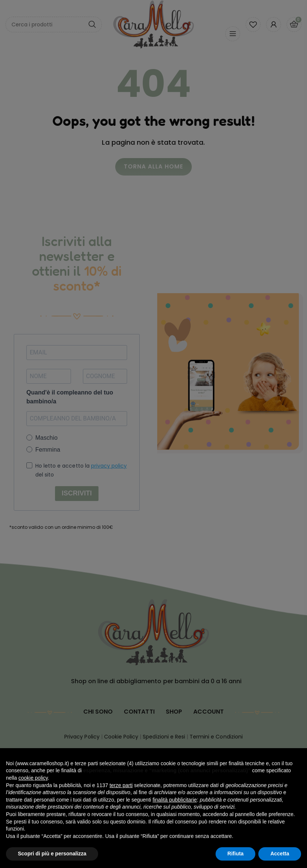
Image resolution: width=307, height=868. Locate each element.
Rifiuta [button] (236, 854)
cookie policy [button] (33, 778)
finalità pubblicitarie (175, 800)
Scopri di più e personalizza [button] (52, 854)
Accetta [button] (280, 854)
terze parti (121, 785)
